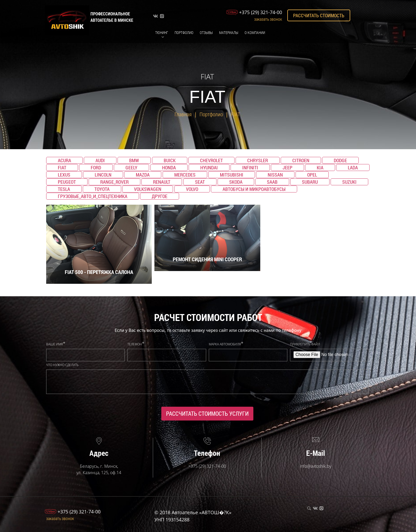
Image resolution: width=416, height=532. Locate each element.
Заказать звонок (268, 19)
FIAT (235, 114)
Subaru (310, 182)
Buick (170, 160)
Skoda (236, 182)
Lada (353, 168)
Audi (100, 160)
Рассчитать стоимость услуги (207, 413)
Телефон (135, 344)
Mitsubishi (232, 175)
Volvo (192, 189)
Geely (131, 168)
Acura (64, 160)
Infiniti (250, 168)
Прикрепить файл (305, 344)
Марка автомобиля (225, 344)
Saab (272, 182)
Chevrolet (211, 160)
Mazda (143, 175)
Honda (169, 168)
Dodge (340, 160)
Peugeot (67, 182)
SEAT (200, 182)
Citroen (301, 160)
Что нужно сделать (62, 365)
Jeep (287, 168)
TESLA (64, 189)
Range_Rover (114, 182)
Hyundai (209, 168)
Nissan (275, 175)
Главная (183, 114)
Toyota (102, 189)
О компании (255, 33)
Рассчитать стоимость (319, 15)
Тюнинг (162, 33)
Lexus (64, 175)
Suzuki (349, 182)
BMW (134, 160)
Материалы (229, 33)
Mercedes (185, 175)
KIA (320, 168)
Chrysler (258, 160)
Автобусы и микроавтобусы (254, 189)
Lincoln (103, 175)
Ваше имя (55, 344)
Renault (162, 182)
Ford (96, 168)
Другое (160, 196)
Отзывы (206, 33)
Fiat (62, 168)
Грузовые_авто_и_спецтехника (93, 196)
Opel (312, 175)
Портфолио (184, 33)
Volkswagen (148, 189)
